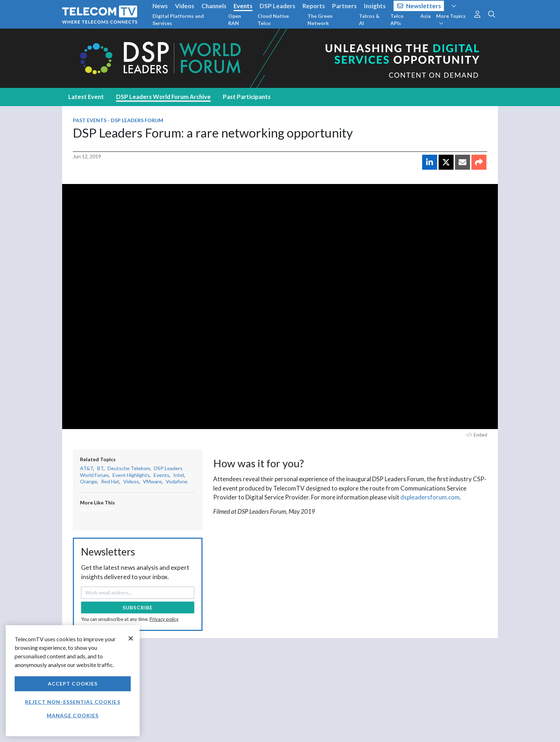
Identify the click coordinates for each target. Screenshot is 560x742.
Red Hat (110, 481)
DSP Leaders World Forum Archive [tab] (163, 97)
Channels (214, 6)
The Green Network (320, 19)
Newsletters (419, 6)
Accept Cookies (73, 684)
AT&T (87, 468)
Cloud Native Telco (273, 19)
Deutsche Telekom (129, 468)
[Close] (131, 638)
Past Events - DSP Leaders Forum (118, 120)
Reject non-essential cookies (72, 702)
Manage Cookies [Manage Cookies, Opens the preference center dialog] (73, 715)
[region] (73, 681)
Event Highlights (131, 475)
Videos (185, 6)
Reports (314, 6)
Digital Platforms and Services (178, 19)
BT (100, 468)
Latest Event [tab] (86, 97)
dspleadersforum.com (430, 497)
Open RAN (235, 19)
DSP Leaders (277, 6)
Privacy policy (164, 619)
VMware (152, 481)
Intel (179, 475)
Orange (89, 481)
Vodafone (177, 481)
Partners (344, 6)
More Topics (451, 19)
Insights (375, 6)
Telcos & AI (369, 19)
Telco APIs (397, 19)
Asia (426, 16)
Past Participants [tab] (247, 97)
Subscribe (138, 607)
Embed (477, 435)
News (160, 6)
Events (243, 6)
